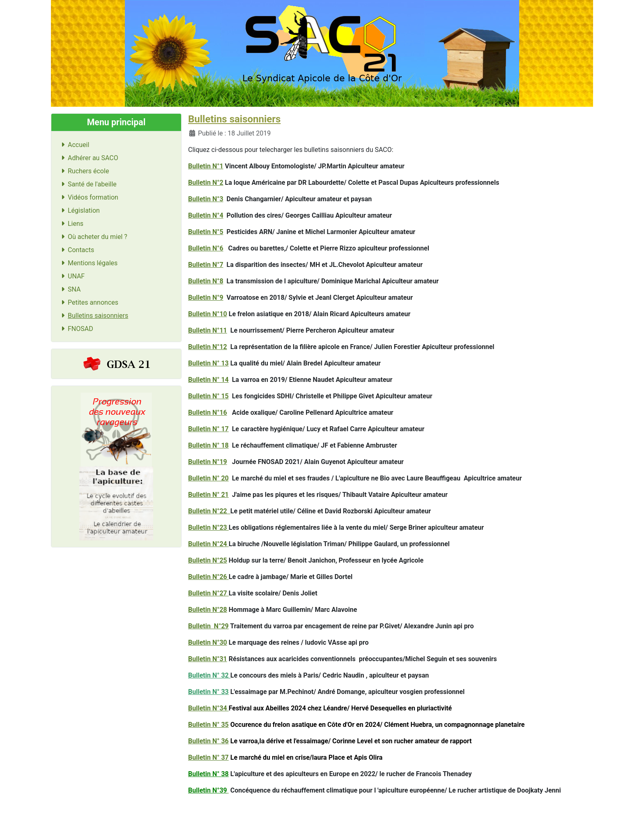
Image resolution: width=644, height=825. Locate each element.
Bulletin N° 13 (208, 363)
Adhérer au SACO (88, 158)
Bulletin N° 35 (208, 725)
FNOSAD (76, 329)
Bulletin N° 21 (208, 495)
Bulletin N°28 (208, 610)
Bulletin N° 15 (208, 396)
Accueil (74, 145)
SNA (69, 289)
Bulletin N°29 (208, 626)
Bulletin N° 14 (208, 380)
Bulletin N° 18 (208, 445)
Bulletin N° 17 (208, 429)
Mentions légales (88, 263)
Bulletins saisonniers (93, 316)
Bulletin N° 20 (208, 478)
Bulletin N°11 (208, 330)
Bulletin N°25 (208, 560)
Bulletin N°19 (208, 462)
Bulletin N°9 (206, 298)
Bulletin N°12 (208, 347)
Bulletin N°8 (206, 281)
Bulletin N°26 (208, 577)
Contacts (76, 250)
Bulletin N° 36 (208, 741)
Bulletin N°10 (208, 314)
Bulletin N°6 (206, 248)
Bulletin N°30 (208, 642)
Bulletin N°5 (206, 232)
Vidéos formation (88, 197)
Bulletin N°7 (206, 265)
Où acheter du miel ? (93, 237)
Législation (79, 210)
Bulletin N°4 (206, 215)
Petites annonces (88, 302)
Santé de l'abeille (87, 184)
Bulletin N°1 (206, 166)
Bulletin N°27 (208, 593)
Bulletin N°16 (208, 412)
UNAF (71, 276)
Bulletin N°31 (208, 659)
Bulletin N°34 (208, 708)
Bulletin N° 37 (208, 757)
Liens (71, 224)
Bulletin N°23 (208, 527)
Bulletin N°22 (209, 511)
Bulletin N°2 (206, 183)
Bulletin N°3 (206, 199)
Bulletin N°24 (208, 544)
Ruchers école (83, 171)
